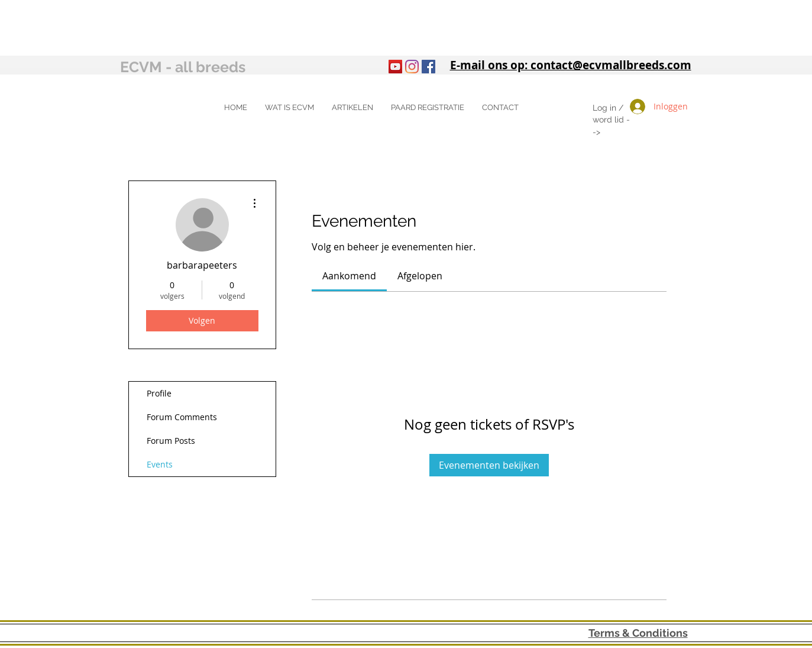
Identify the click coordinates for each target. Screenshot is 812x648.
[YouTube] (395, 67)
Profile (159, 393)
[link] (349, 276)
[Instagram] (412, 67)
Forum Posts (171, 441)
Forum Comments (182, 417)
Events (160, 464)
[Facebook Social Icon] (428, 67)
